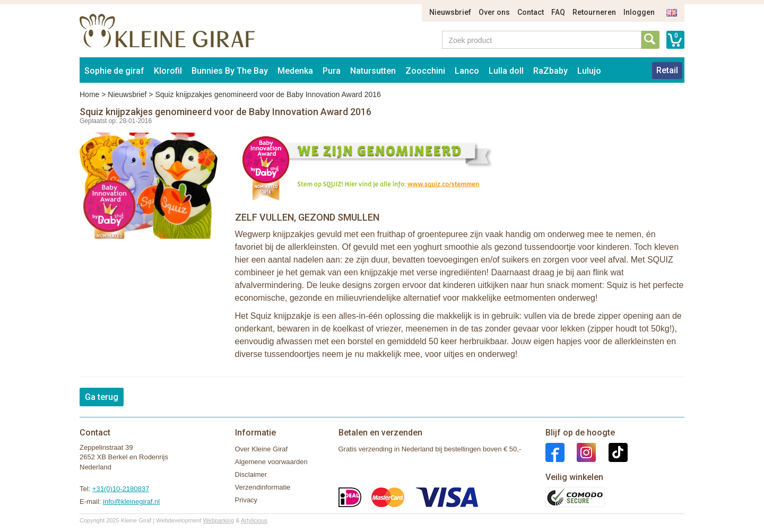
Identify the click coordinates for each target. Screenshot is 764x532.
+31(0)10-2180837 (121, 489)
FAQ (558, 12)
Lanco (467, 71)
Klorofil (168, 71)
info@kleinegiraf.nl (131, 502)
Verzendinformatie (263, 487)
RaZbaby (550, 71)
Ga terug (102, 397)
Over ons (494, 12)
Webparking (219, 520)
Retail (667, 70)
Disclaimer (251, 474)
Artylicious (254, 520)
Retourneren (594, 12)
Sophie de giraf (114, 71)
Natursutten (373, 71)
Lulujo (589, 71)
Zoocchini (425, 71)
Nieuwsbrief (450, 12)
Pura (332, 71)
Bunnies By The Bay (230, 71)
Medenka (295, 71)
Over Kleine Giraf (262, 449)
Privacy (246, 500)
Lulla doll (506, 71)
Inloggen (639, 12)
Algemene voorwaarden (271, 462)
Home (89, 94)
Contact (531, 12)
